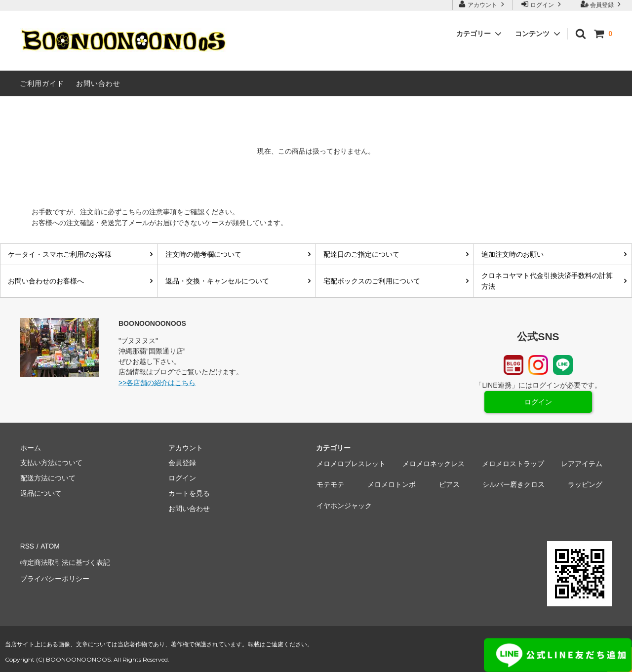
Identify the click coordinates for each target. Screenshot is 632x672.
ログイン (542, 4)
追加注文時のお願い (513, 254)
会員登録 (602, 4)
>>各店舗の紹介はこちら (157, 383)
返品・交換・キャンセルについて (217, 281)
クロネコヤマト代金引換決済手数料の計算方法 (547, 281)
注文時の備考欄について (203, 254)
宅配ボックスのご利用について (372, 281)
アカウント (483, 4)
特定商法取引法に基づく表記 (65, 561)
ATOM (49, 547)
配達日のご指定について (361, 254)
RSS (27, 547)
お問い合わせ (98, 83)
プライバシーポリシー (54, 577)
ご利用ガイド (42, 83)
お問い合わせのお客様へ (46, 281)
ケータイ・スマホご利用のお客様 (60, 254)
